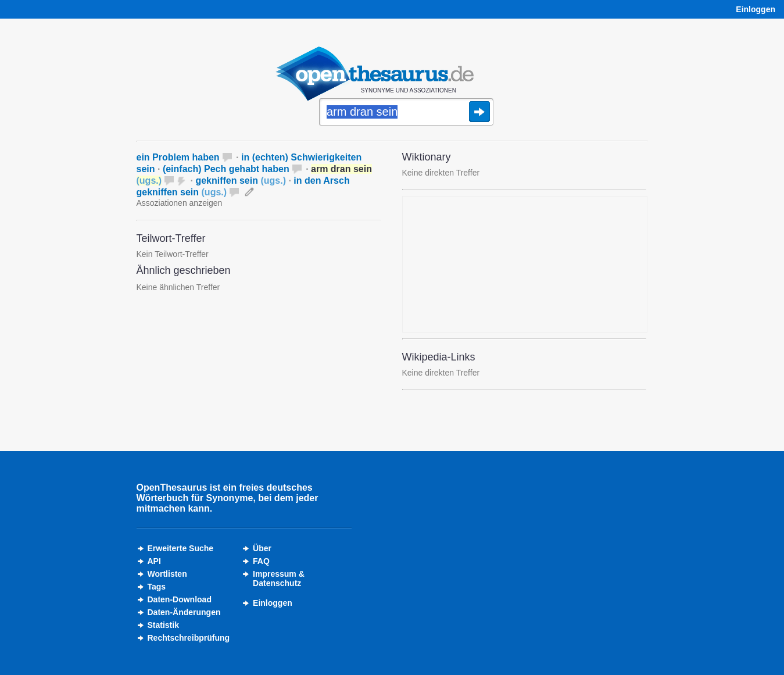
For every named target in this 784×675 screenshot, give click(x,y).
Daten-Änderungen (184, 612)
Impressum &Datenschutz (279, 578)
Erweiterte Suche (181, 548)
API (154, 561)
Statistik (163, 625)
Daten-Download (180, 599)
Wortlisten (167, 574)
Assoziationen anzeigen (180, 203)
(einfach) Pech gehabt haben (226, 169)
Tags (157, 587)
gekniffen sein (241, 181)
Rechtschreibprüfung (189, 638)
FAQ (261, 561)
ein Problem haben (178, 157)
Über (262, 548)
